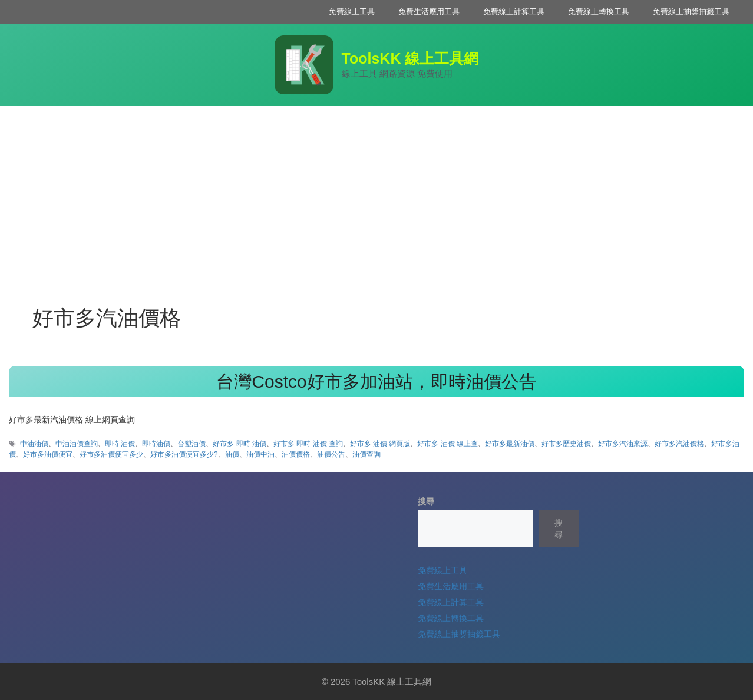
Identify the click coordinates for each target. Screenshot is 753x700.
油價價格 (296, 454)
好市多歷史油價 (566, 444)
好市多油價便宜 (48, 454)
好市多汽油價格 (679, 444)
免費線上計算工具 (514, 11)
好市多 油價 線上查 (447, 444)
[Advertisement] (376, 194)
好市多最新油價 (510, 444)
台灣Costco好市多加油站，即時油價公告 (376, 382)
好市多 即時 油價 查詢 (308, 444)
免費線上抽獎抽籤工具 (691, 11)
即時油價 (156, 444)
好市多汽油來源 (623, 444)
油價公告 (331, 454)
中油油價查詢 (77, 444)
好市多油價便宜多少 (111, 454)
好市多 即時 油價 (240, 444)
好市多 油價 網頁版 (380, 444)
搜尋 (426, 501)
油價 (232, 454)
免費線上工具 (352, 11)
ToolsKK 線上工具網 (410, 58)
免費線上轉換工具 (599, 11)
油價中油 (260, 454)
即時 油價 (120, 444)
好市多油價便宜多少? (184, 454)
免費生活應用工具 (429, 11)
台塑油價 (191, 444)
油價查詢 (366, 454)
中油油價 (34, 444)
